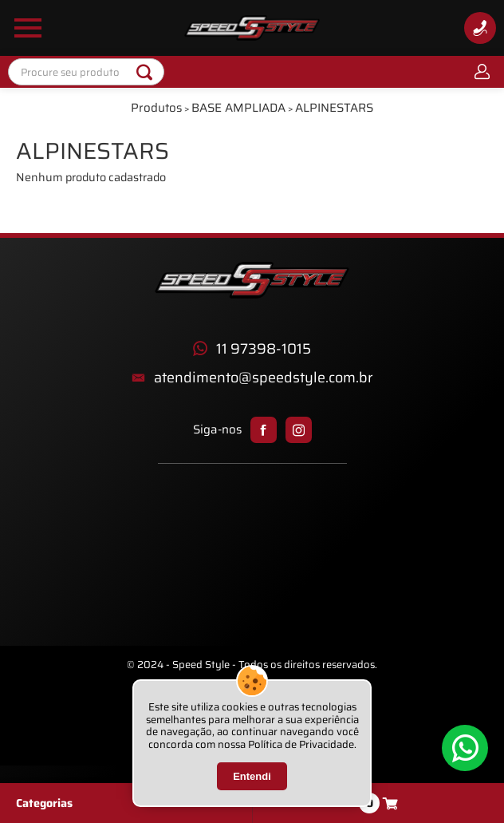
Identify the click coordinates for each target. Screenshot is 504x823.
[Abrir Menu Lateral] (28, 28)
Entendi (252, 776)
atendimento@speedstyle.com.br (264, 378)
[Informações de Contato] (480, 28)
